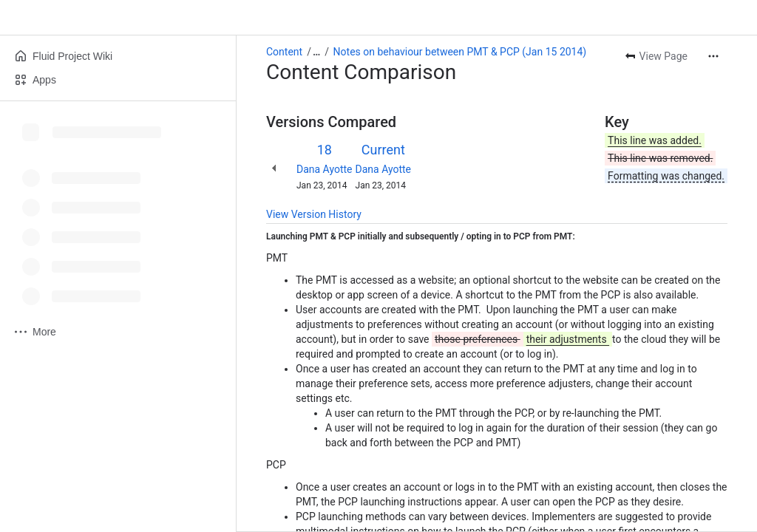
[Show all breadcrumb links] (316, 52)
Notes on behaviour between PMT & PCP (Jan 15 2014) (460, 52)
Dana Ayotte (325, 169)
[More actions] (713, 56)
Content (284, 52)
